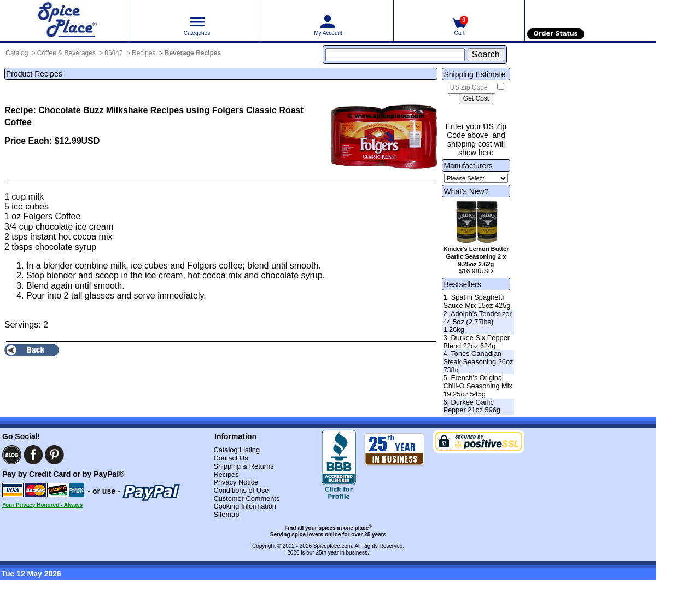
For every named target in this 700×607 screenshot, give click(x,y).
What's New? (466, 191)
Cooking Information (245, 506)
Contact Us (231, 458)
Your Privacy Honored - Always (42, 505)
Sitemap (226, 514)
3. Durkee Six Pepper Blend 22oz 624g (476, 342)
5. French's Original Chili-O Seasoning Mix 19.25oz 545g (478, 386)
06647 (113, 53)
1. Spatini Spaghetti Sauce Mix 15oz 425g (477, 301)
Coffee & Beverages (66, 53)
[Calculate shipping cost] (476, 99)
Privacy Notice (236, 482)
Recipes (144, 53)
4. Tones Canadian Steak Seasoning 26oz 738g (478, 361)
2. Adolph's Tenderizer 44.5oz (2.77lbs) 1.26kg (477, 322)
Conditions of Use (241, 490)
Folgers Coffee (52, 216)
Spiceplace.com (333, 546)
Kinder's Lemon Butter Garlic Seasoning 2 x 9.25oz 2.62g (476, 256)
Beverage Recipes (193, 53)
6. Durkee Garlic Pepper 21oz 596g (472, 406)
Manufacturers (468, 166)
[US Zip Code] (472, 88)
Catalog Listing (237, 450)
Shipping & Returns (243, 466)
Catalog (17, 53)
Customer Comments (246, 498)
